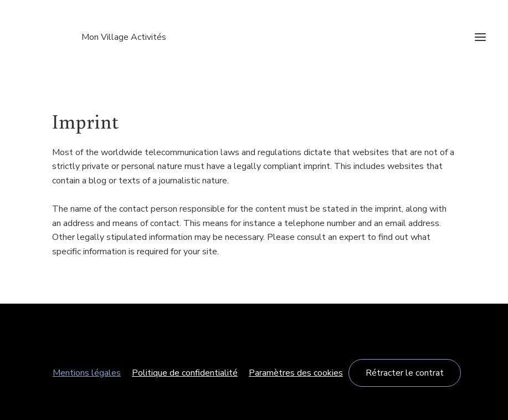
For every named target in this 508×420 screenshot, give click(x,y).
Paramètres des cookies (296, 373)
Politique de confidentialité (185, 373)
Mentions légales (87, 373)
